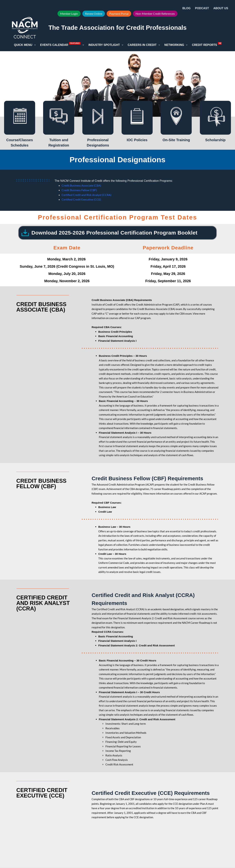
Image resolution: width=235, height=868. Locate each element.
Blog (187, 8)
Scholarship (215, 140)
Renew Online (94, 14)
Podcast (202, 8)
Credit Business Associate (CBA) (81, 185)
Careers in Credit (144, 45)
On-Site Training (176, 140)
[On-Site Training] (176, 118)
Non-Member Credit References (155, 14)
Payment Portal (119, 14)
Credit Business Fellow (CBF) (79, 190)
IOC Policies (137, 140)
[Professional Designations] (98, 118)
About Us (223, 8)
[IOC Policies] (137, 118)
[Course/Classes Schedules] (20, 118)
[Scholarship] (215, 118)
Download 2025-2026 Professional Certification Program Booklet (114, 233)
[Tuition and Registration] (59, 118)
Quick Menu (26, 45)
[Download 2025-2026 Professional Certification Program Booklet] (25, 233)
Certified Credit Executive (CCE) (81, 199)
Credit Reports (210, 45)
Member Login (69, 14)
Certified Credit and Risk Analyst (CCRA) (87, 195)
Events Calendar (63, 45)
